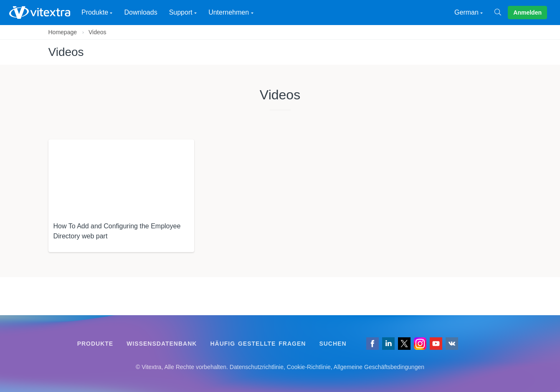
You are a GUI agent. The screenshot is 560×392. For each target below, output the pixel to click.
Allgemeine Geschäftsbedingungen (379, 367)
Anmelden (527, 13)
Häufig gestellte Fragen (258, 344)
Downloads (141, 12)
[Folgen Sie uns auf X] (404, 344)
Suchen (333, 344)
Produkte (95, 344)
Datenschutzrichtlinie (257, 367)
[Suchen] (501, 13)
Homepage (63, 32)
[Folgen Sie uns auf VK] (452, 344)
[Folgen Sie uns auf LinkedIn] (388, 344)
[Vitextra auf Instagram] (420, 344)
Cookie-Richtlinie (309, 367)
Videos (98, 32)
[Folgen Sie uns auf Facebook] (372, 344)
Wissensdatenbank (162, 344)
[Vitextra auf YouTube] (436, 344)
